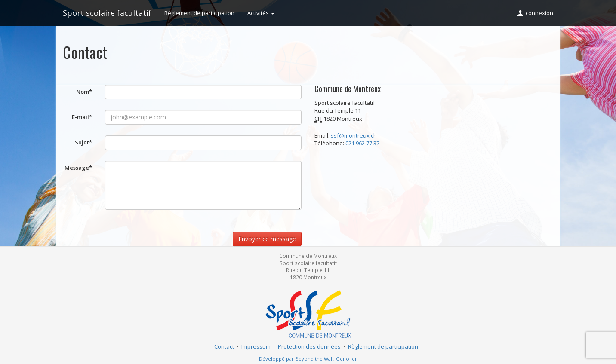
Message (78, 168)
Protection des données (309, 346)
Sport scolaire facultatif (107, 13)
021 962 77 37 (362, 143)
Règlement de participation (199, 13)
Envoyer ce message (267, 239)
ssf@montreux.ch (354, 135)
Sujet (83, 142)
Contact (224, 346)
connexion (535, 13)
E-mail (82, 117)
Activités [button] (261, 13)
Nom (84, 92)
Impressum (256, 346)
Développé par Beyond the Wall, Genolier (308, 359)
